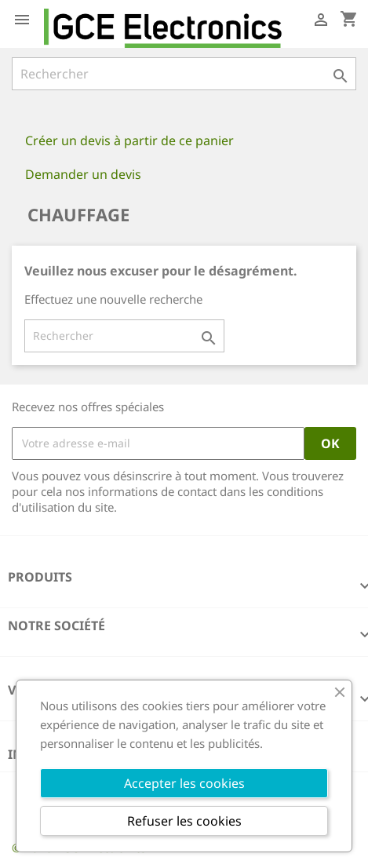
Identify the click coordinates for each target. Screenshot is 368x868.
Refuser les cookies (184, 821)
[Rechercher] (184, 74)
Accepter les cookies (184, 783)
